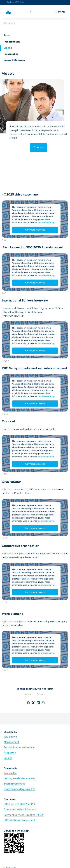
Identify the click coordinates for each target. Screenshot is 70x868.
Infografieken (12, 42)
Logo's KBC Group (14, 60)
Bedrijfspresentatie (15, 784)
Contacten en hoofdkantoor (20, 810)
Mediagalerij (9, 23)
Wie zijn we (10, 737)
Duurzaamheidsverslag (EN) (20, 789)
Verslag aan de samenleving (20, 778)
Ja (28, 694)
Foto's (7, 36)
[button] (59, 12)
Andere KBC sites (15, 2)
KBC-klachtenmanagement (19, 820)
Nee (41, 694)
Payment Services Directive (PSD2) (24, 815)
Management (11, 742)
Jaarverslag (10, 773)
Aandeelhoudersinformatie (19, 747)
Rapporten (10, 753)
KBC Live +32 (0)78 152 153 (19, 804)
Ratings (8, 758)
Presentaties (11, 54)
